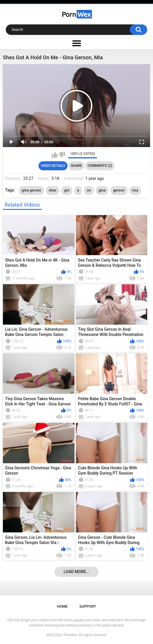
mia (135, 190)
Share (76, 166)
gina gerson (31, 190)
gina (102, 190)
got (67, 190)
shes (53, 190)
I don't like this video (62, 155)
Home (62, 606)
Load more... (77, 572)
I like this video (55, 155)
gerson (119, 190)
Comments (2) (100, 166)
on (89, 190)
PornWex (70, 635)
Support (88, 606)
